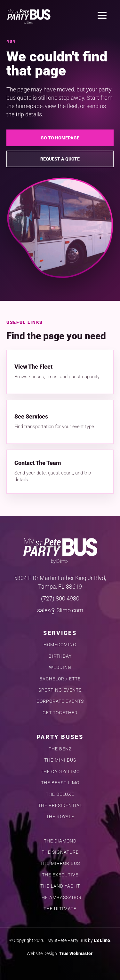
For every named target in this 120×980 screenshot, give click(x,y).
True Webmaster (76, 953)
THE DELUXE (60, 794)
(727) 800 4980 (60, 598)
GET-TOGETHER (60, 713)
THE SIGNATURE (60, 852)
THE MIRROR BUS (60, 863)
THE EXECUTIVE (60, 875)
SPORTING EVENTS (60, 690)
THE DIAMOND (60, 841)
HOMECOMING (60, 645)
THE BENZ (60, 749)
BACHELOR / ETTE (60, 679)
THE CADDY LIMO (60, 772)
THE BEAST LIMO (60, 783)
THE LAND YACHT (60, 886)
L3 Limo (102, 940)
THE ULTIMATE (60, 909)
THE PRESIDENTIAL (60, 806)
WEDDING (60, 667)
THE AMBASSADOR (60, 898)
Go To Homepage (60, 138)
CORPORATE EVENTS (60, 701)
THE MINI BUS (60, 760)
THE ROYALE (60, 817)
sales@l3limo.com (60, 610)
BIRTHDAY (60, 656)
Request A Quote (60, 159)
